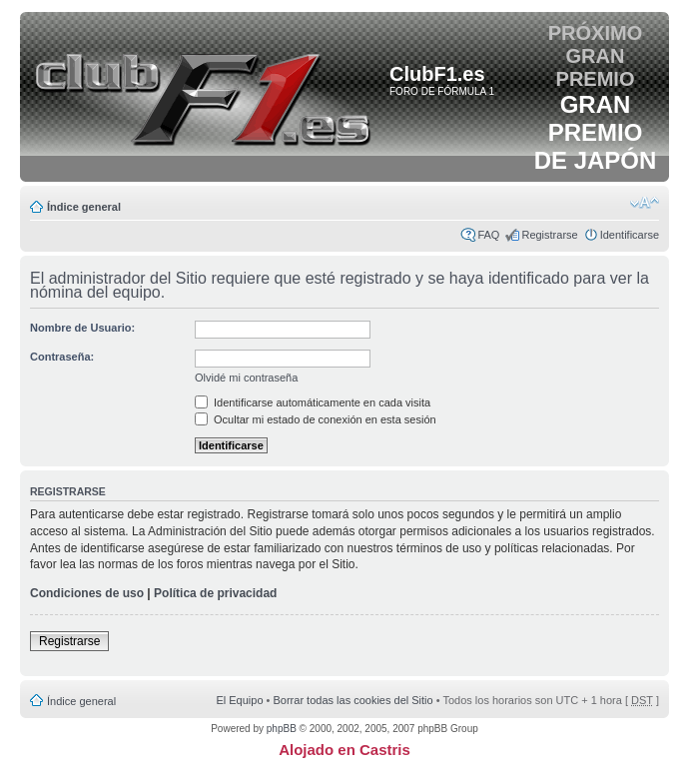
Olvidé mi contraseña (246, 378)
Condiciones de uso (87, 593)
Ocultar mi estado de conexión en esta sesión (316, 419)
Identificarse (630, 235)
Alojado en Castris (344, 750)
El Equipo (239, 700)
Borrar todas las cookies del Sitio (352, 700)
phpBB (282, 729)
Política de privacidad (215, 593)
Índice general (84, 207)
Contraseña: (62, 357)
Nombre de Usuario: (82, 328)
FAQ (488, 235)
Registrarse (549, 235)
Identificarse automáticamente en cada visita (313, 402)
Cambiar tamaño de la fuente (645, 203)
